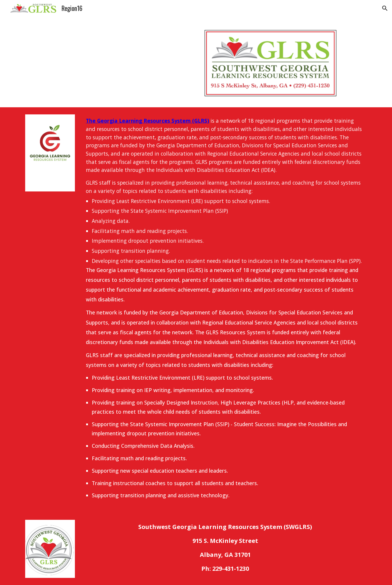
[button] (385, 8)
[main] (225, 310)
